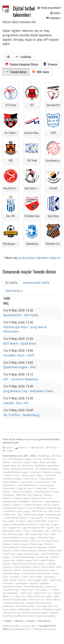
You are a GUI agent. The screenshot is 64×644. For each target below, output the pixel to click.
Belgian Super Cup (12, 466)
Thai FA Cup (27, 590)
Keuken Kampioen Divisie (22, 64)
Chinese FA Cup (12, 475)
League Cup (44, 524)
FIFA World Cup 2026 (42, 511)
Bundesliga (40, 466)
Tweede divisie (16, 72)
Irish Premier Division (16, 518)
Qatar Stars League (13, 554)
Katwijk (9, 403)
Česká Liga (35, 472)
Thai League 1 (42, 590)
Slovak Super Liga (46, 570)
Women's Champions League (47, 609)
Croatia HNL (41, 488)
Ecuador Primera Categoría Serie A (30, 498)
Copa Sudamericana (27, 485)
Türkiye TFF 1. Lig (42, 593)
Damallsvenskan (42, 492)
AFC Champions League (20, 459)
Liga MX (50, 528)
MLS (48, 531)
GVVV (31, 355)
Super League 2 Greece (14, 580)
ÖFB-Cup (35, 541)
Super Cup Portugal (32, 577)
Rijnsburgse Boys (16, 327)
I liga (19, 515)
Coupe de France (25, 488)
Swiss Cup (51, 587)
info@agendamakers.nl (44, 629)
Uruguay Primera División (38, 603)
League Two (15, 528)
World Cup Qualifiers (46, 616)
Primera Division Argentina (34, 547)
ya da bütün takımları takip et (39, 258)
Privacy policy (29, 626)
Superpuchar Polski (12, 587)
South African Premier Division (36, 573)
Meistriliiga (39, 531)
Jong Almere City (16, 391)
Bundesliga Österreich (22, 469)
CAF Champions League (47, 469)
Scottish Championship (23, 557)
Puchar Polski (55, 551)
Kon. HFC (23, 403)
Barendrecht (13, 315)
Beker (35, 462)
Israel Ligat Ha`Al (37, 518)
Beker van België (48, 462)
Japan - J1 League (17, 521)
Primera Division (11, 547)
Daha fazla (14, 291)
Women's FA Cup (12, 613)
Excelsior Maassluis (25, 379)
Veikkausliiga (24, 609)
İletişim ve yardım (11, 626)
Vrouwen (51, 64)
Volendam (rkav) (41, 391)
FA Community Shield (13, 508)
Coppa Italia (9, 488)
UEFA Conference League (40, 596)
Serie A (36, 567)
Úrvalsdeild (8, 606)
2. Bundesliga (43, 456)
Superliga (44, 583)
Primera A (49, 544)
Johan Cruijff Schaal (37, 521)
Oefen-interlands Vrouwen (16, 541)
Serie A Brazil (48, 567)
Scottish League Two (27, 560)
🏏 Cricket (8, 451)
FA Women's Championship (47, 508)
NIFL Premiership (34, 534)
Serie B (17, 570)
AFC (6, 379)
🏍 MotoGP (37, 448)
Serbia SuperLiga (23, 567)
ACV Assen (11, 343)
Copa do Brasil (42, 482)
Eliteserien (37, 502)
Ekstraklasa (24, 502)
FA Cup (29, 508)
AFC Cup (38, 459)
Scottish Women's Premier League (28, 564)
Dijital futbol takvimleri (24, 12)
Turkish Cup (26, 593)
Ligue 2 (28, 531)
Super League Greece (38, 580)
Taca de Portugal (11, 590)
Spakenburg (31, 415)
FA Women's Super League (17, 511)
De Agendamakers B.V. (19, 629)
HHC (33, 367)
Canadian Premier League (15, 472)
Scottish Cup (42, 557)
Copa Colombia (10, 482)
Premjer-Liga (36, 544)
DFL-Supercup (35, 495)
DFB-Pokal (21, 495)
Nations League (16, 534)
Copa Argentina (47, 479)
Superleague (21, 583)
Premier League (20, 544)
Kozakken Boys (14, 355)
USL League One (44, 606)
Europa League (51, 505)
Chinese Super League (32, 475)
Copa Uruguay (46, 485)
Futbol (56, 13)
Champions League (52, 472)
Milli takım (40, 72)
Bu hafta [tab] (11, 283)
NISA (46, 534)
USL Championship (25, 606)
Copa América (30, 479)
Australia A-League (21, 462)
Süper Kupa (49, 577)
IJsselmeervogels (16, 367)
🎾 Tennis (51, 448)
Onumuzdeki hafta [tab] (36, 283)
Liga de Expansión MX (34, 528)
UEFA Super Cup (36, 600)
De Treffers (12, 415)
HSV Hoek (31, 315)
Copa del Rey (26, 482)
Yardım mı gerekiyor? (49, 8)
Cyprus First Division (22, 492)
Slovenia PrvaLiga (11, 573)
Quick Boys (28, 343)
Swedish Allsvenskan (34, 587)
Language (54, 18)
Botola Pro (28, 466)
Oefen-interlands (46, 538)
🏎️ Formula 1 (21, 448)
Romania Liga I (32, 554)
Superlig (33, 583)
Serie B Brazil (29, 570)
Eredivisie (23, 57)
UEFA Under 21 (53, 600)
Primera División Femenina (34, 551)
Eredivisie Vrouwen (33, 505)
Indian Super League (34, 515)
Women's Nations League (35, 613)
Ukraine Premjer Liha (14, 603)
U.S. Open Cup (18, 596)
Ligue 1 (19, 531)
